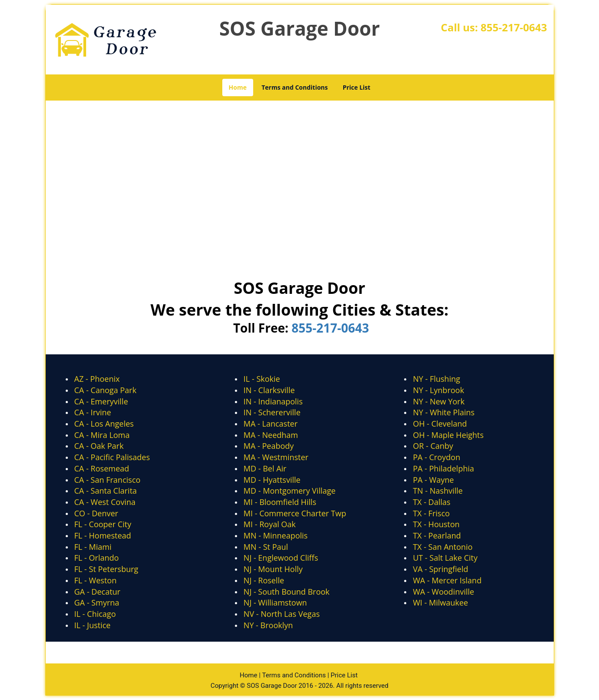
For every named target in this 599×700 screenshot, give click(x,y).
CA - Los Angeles (104, 424)
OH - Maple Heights (448, 435)
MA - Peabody (269, 446)
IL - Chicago (95, 614)
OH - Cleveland (440, 424)
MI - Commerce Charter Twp (295, 513)
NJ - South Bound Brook (287, 592)
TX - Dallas (432, 502)
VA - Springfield (440, 569)
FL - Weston (95, 580)
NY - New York (439, 401)
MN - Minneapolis (276, 535)
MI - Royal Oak (270, 524)
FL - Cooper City (103, 524)
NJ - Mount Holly (273, 569)
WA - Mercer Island (447, 580)
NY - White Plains (444, 412)
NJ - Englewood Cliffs (281, 558)
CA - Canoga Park (105, 390)
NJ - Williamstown (275, 602)
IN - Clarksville (269, 390)
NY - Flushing (437, 379)
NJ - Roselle (264, 580)
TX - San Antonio (443, 547)
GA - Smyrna (97, 602)
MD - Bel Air (265, 468)
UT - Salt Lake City (445, 558)
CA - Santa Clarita (106, 491)
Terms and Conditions (294, 87)
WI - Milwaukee (440, 602)
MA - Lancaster (271, 424)
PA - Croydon (437, 457)
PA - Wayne (433, 480)
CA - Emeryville (101, 401)
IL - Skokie (262, 379)
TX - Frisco (431, 513)
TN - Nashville (438, 491)
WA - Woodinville (443, 592)
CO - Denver (96, 513)
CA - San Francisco (107, 480)
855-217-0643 (514, 27)
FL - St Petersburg (106, 569)
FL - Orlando (97, 558)
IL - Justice (93, 625)
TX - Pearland (437, 535)
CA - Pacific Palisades (112, 457)
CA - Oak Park (99, 446)
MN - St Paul (266, 547)
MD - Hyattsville (272, 480)
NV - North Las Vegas (282, 614)
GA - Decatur (97, 592)
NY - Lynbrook (438, 390)
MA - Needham (271, 435)
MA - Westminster (276, 457)
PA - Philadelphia (443, 468)
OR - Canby (433, 446)
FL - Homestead (103, 535)
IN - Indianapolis (273, 401)
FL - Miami (93, 547)
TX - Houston (436, 524)
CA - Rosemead (102, 468)
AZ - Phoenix (97, 379)
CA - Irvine (93, 412)
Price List (357, 87)
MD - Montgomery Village (290, 491)
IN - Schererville (272, 412)
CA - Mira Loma (102, 435)
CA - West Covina (105, 502)
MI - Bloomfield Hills (280, 502)
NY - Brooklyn (268, 625)
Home (238, 87)
